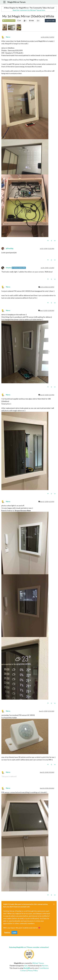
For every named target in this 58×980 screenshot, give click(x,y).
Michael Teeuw (38, 963)
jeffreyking (10, 249)
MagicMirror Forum (16, 2)
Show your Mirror (9, 21)
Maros (8, 37)
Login (14, 932)
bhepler (9, 268)
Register (7, 932)
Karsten (45, 966)
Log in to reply (50, 21)
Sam (26, 966)
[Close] (54, 904)
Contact (23, 971)
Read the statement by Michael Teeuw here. (29, 10)
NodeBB (27, 968)
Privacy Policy (33, 971)
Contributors (44, 968)
